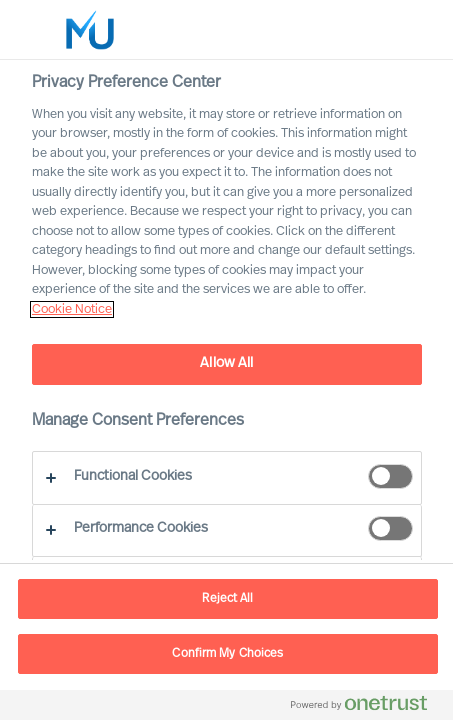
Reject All (227, 599)
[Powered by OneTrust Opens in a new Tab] (367, 707)
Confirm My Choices (227, 654)
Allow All (226, 363)
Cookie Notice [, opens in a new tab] (72, 309)
